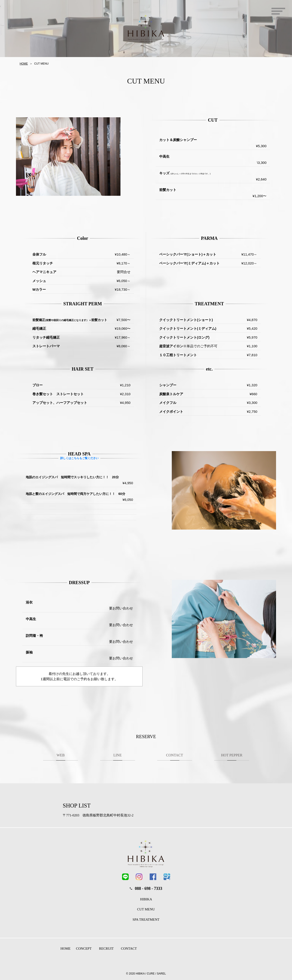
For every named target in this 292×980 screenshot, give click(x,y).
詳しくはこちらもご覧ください (79, 458)
